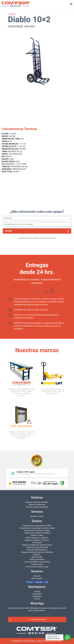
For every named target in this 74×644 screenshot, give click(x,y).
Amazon (37, 591)
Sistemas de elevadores (37, 505)
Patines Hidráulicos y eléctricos (37, 538)
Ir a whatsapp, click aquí (28, 620)
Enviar (37, 231)
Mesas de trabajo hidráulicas (37, 550)
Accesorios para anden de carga (37, 567)
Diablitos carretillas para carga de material (37, 545)
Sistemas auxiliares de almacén (37, 507)
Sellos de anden (37, 557)
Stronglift (39, 582)
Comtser (30, 582)
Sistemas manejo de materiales (37, 502)
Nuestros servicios (37, 516)
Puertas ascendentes (37, 559)
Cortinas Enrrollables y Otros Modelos (37, 562)
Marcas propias (37, 578)
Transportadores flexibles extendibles (37, 533)
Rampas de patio (37, 564)
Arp (46, 582)
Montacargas (37, 543)
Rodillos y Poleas (37, 535)
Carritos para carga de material (37, 547)
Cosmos (37, 599)
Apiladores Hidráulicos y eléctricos (37, 540)
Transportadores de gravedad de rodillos (37, 526)
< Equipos (12, 14)
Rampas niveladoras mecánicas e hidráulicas (37, 552)
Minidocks (37, 555)
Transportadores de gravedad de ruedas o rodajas (37, 528)
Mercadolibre (37, 594)
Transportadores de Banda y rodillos (37, 530)
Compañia (37, 576)
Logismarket (37, 596)
